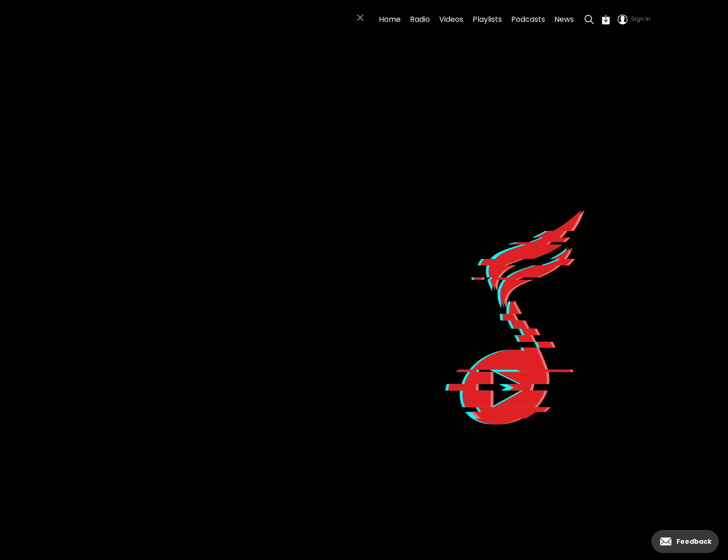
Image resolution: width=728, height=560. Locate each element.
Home (390, 19)
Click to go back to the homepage (213, 416)
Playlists (487, 19)
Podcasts (528, 19)
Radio (420, 19)
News (564, 19)
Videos (451, 19)
